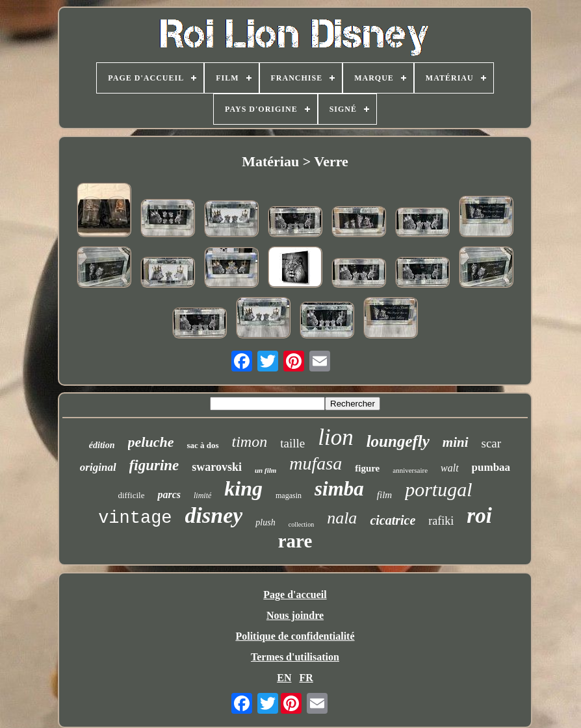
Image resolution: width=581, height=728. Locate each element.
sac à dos (202, 445)
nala (342, 518)
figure (367, 468)
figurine (154, 465)
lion (335, 437)
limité (202, 496)
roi (479, 516)
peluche (151, 442)
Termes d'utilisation (295, 657)
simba (339, 489)
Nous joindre (295, 615)
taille (292, 443)
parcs (169, 495)
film (384, 495)
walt (450, 468)
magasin (289, 496)
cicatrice (393, 520)
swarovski (217, 467)
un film (265, 470)
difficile (132, 495)
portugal (438, 489)
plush (265, 522)
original (98, 467)
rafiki (441, 521)
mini (456, 442)
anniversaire (410, 470)
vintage (135, 518)
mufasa (316, 463)
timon (250, 442)
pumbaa (491, 467)
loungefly (398, 441)
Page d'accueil (295, 595)
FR (306, 678)
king (243, 488)
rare (295, 541)
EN (284, 678)
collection (301, 524)
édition (102, 445)
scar (492, 443)
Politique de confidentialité (295, 636)
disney (214, 515)
